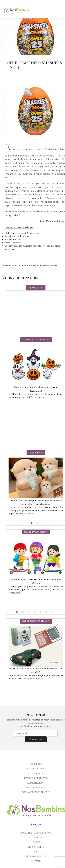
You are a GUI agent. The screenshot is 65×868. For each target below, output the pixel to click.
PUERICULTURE (36, 769)
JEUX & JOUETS (36, 847)
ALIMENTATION (36, 783)
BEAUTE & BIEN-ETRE (36, 778)
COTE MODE (36, 837)
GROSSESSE (36, 764)
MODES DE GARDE (36, 787)
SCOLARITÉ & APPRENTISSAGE (36, 833)
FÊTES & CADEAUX (36, 856)
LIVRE (36, 852)
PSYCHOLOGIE (36, 773)
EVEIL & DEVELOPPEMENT (36, 792)
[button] (33, 523)
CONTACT (36, 861)
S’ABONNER (36, 739)
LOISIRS (36, 842)
